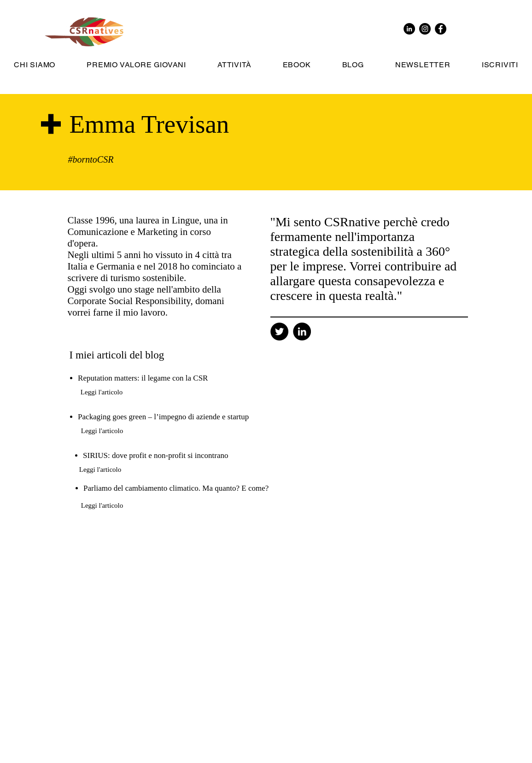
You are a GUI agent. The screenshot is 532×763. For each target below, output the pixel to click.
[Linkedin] (302, 332)
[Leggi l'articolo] (102, 392)
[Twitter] (279, 332)
